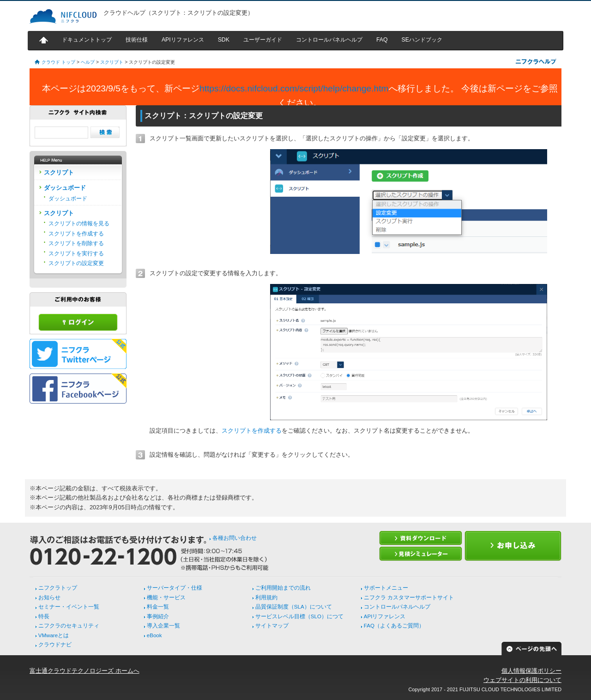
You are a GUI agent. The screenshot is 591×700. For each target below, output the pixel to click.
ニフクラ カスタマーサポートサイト (409, 597)
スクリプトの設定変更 (76, 263)
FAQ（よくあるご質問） (394, 626)
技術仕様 (137, 40)
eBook (154, 635)
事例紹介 (158, 616)
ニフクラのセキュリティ (69, 626)
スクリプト (112, 62)
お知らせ (49, 597)
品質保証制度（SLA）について (294, 607)
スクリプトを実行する (76, 253)
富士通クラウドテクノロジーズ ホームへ (84, 671)
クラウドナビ (55, 645)
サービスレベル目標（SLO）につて (299, 616)
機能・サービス (166, 597)
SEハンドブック (422, 40)
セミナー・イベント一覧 (69, 607)
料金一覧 (158, 607)
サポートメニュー (386, 588)
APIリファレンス (183, 40)
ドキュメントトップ (87, 40)
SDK (224, 40)
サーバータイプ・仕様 (175, 588)
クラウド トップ (58, 62)
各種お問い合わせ (235, 538)
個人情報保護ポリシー (531, 671)
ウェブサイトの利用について (522, 680)
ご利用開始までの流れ (283, 588)
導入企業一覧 (163, 626)
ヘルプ (88, 62)
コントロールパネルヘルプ (329, 40)
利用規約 (266, 597)
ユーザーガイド (263, 40)
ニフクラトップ (58, 588)
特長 (44, 616)
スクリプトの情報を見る (79, 223)
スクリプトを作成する (252, 431)
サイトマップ (272, 626)
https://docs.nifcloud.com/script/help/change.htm (294, 88)
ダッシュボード (68, 199)
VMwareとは (54, 635)
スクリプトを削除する (76, 243)
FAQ (382, 40)
